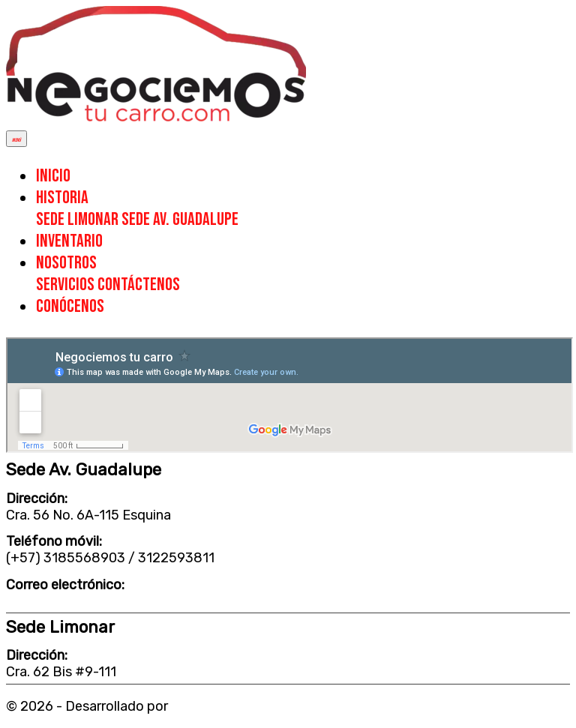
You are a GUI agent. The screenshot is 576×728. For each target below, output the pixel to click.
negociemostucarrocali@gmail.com (115, 601)
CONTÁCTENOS (139, 285)
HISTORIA (62, 198)
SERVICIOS (67, 285)
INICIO (53, 176)
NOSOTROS (66, 263)
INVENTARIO (69, 241)
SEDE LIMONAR (79, 219)
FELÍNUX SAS (213, 706)
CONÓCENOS (70, 306)
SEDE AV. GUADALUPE (180, 219)
